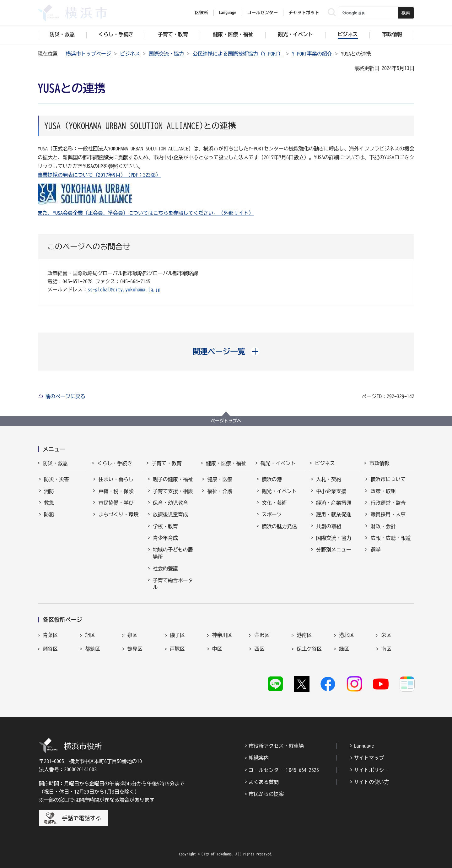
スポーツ (272, 514)
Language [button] (228, 13)
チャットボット (304, 13)
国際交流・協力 (166, 54)
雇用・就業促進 (334, 514)
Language (364, 746)
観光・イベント (278, 463)
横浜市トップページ (89, 54)
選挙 (375, 550)
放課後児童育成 (170, 514)
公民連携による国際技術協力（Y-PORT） (238, 54)
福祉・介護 (220, 491)
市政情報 (379, 463)
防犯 (49, 514)
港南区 (304, 635)
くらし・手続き (115, 463)
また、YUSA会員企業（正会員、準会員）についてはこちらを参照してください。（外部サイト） (146, 213)
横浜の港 (272, 479)
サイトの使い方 (372, 782)
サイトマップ (369, 758)
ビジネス (130, 54)
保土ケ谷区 (309, 649)
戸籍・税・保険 (116, 491)
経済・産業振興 (334, 503)
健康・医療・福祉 (226, 463)
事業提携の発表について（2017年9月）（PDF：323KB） (99, 175)
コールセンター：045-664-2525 (284, 770)
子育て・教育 (167, 463)
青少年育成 (165, 538)
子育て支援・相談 (173, 491)
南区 (386, 649)
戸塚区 (177, 649)
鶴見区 (135, 649)
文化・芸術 (274, 503)
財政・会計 (383, 526)
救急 (49, 503)
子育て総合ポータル (173, 584)
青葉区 (50, 635)
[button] (226, 351)
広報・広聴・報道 (390, 538)
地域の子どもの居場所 (173, 553)
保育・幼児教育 (170, 503)
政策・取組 (383, 491)
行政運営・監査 (388, 503)
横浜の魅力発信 (279, 526)
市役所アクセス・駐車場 (276, 746)
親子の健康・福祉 (173, 479)
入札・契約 (329, 479)
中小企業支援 (331, 491)
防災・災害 (56, 479)
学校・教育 (165, 526)
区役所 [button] (202, 13)
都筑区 (93, 649)
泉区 (132, 635)
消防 (49, 491)
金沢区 (262, 635)
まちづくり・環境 (118, 514)
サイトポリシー (372, 770)
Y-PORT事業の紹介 (312, 54)
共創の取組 (329, 526)
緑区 (344, 649)
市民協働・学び (116, 503)
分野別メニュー (334, 550)
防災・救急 (55, 463)
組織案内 (259, 758)
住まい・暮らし (116, 479)
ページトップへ (226, 421)
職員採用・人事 (388, 514)
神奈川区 (222, 635)
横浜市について (388, 479)
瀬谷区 (50, 649)
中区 (217, 649)
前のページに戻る (65, 396)
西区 (259, 649)
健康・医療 (220, 479)
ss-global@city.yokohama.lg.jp (124, 290)
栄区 (386, 635)
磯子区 (177, 635)
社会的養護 (165, 568)
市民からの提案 (266, 794)
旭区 (90, 635)
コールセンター (262, 13)
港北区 (347, 635)
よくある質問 (264, 782)
